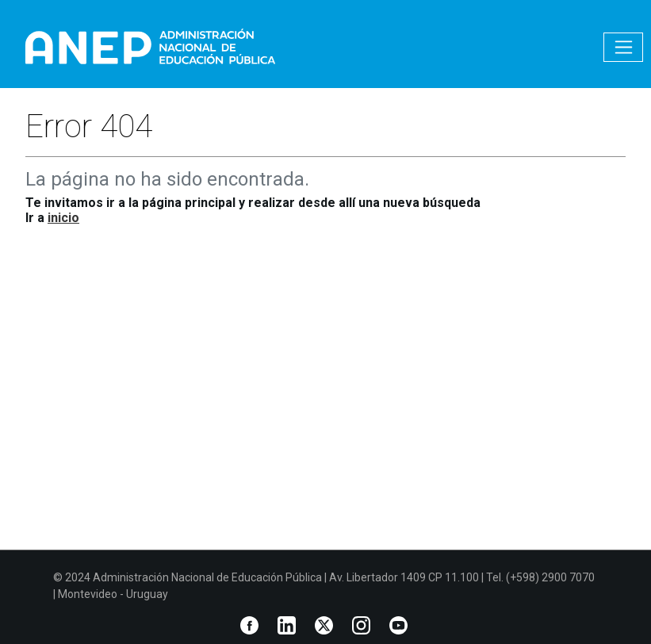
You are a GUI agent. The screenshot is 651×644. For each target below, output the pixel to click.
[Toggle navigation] (623, 47)
